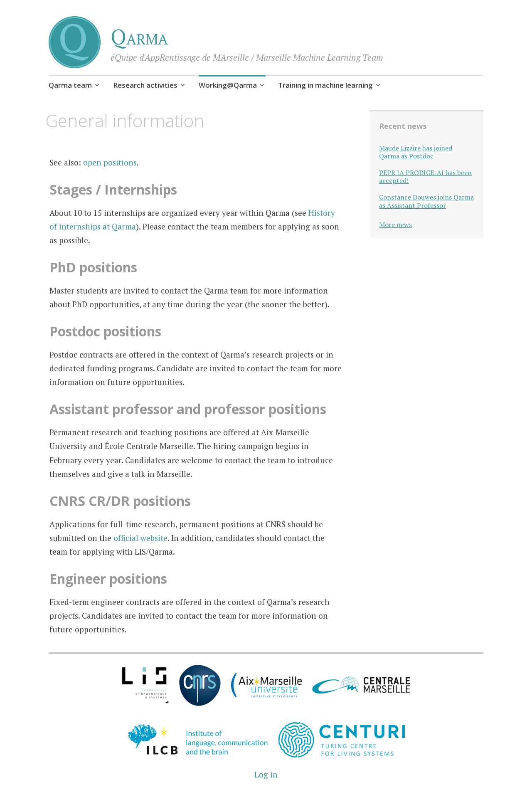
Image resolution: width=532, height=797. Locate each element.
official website (140, 538)
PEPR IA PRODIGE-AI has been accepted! (425, 177)
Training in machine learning (325, 85)
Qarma (139, 37)
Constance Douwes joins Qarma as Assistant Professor (426, 201)
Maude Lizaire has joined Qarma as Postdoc (416, 152)
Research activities (145, 85)
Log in (266, 774)
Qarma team (70, 85)
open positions (110, 162)
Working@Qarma (228, 85)
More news (395, 225)
